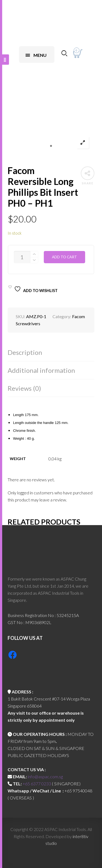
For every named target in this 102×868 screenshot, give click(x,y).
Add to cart (64, 257)
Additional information (41, 370)
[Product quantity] (22, 257)
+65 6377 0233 (37, 784)
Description (25, 352)
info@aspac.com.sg (45, 776)
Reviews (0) (24, 388)
